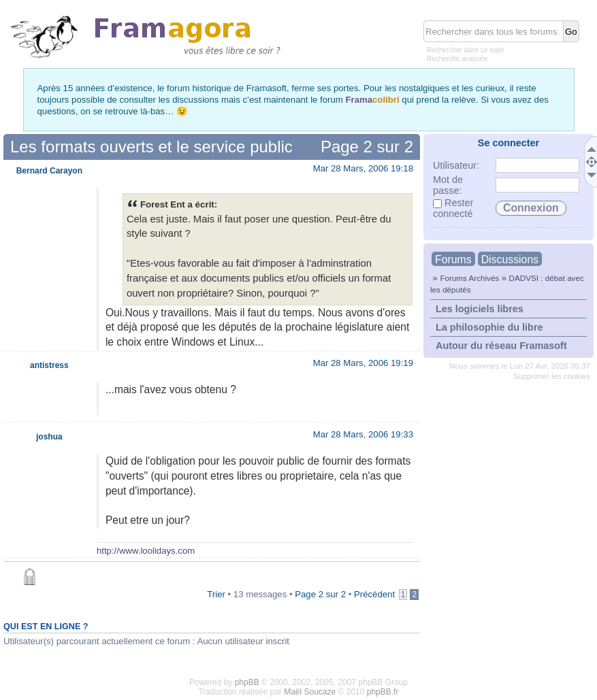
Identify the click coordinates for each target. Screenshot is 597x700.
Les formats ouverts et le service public (151, 147)
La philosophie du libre (489, 327)
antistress (49, 365)
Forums (453, 260)
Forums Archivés (469, 278)
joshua (49, 437)
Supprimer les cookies (552, 376)
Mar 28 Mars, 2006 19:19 (363, 363)
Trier (216, 594)
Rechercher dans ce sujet (465, 50)
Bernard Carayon (49, 171)
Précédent (374, 594)
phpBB (247, 682)
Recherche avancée (457, 59)
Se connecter (509, 143)
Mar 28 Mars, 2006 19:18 (363, 168)
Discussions (510, 260)
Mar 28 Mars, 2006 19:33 (363, 434)
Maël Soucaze (310, 692)
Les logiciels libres (480, 309)
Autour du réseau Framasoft (501, 346)
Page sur (367, 147)
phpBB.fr (383, 692)
